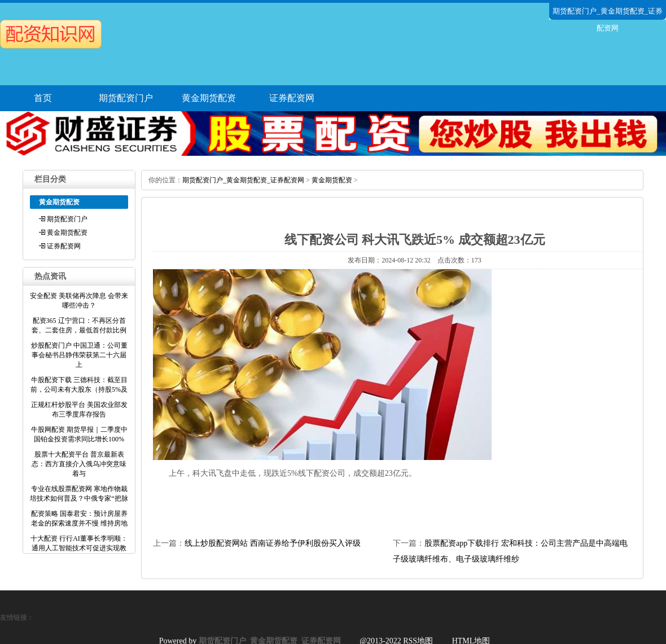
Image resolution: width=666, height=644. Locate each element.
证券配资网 (292, 98)
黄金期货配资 (209, 98)
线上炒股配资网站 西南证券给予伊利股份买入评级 (273, 543)
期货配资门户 (126, 98)
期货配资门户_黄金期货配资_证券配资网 (243, 180)
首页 (43, 98)
